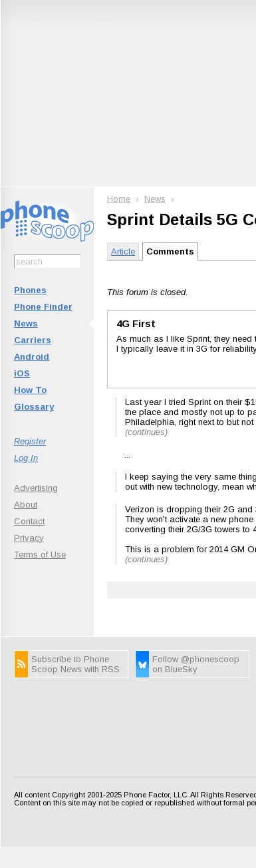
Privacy (29, 538)
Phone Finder (43, 307)
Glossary (34, 407)
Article (123, 251)
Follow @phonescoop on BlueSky (196, 664)
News (26, 323)
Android (32, 357)
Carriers (33, 340)
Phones (30, 290)
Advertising (36, 488)
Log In (26, 458)
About (26, 505)
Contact (29, 521)
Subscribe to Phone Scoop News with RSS (75, 664)
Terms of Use (40, 555)
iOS (22, 373)
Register (30, 441)
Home (119, 199)
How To (30, 390)
